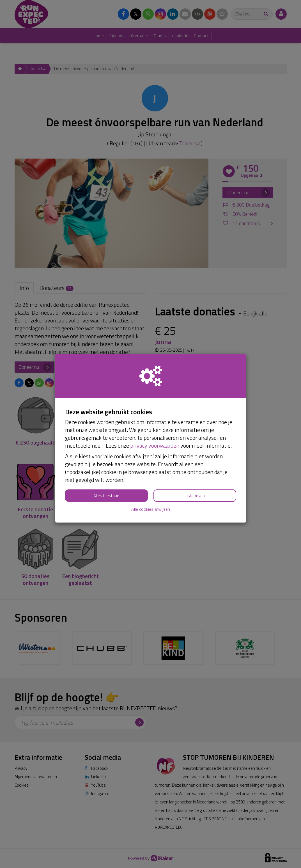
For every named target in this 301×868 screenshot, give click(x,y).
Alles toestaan (106, 496)
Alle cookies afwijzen (151, 509)
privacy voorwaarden (155, 446)
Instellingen (195, 496)
